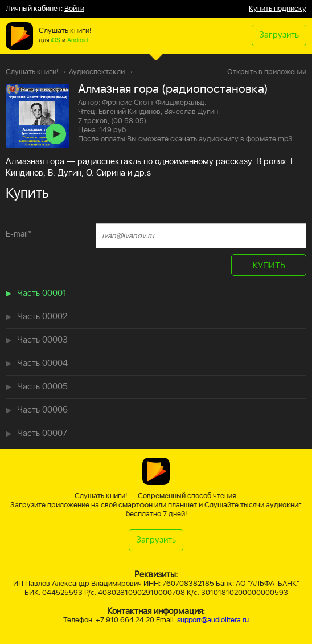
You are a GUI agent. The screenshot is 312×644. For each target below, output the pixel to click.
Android (77, 40)
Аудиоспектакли (97, 72)
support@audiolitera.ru (213, 620)
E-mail (19, 234)
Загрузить (279, 35)
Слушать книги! (32, 72)
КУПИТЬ (269, 266)
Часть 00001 (42, 293)
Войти (74, 9)
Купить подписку (278, 9)
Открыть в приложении (267, 72)
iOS (56, 40)
